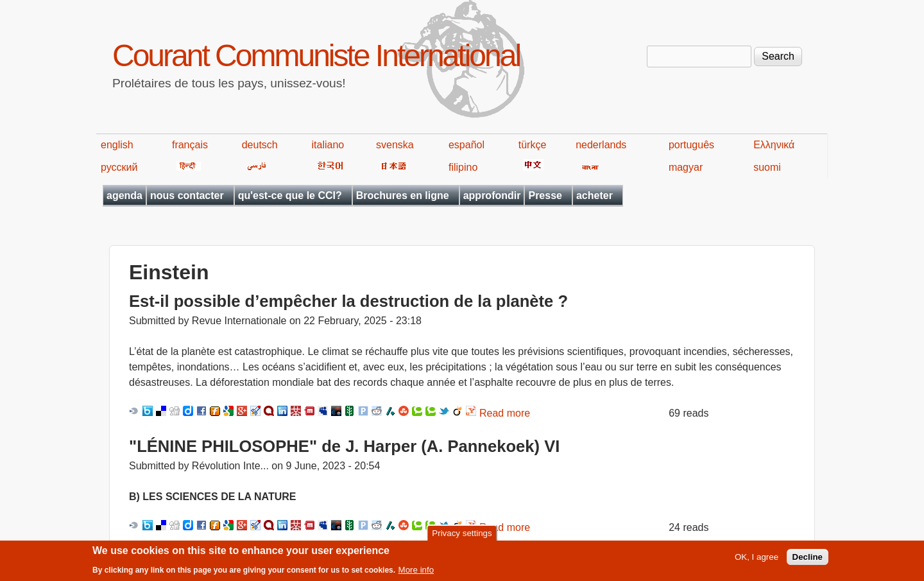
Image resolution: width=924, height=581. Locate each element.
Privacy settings (462, 537)
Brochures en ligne (403, 195)
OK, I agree (757, 561)
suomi (767, 167)
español (466, 145)
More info (416, 573)
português (691, 145)
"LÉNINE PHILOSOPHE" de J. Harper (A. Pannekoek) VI (344, 446)
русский (119, 167)
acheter (595, 195)
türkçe (533, 145)
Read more (505, 413)
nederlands (601, 145)
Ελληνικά (774, 145)
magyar (686, 167)
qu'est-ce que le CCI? (290, 195)
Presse (545, 195)
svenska (395, 145)
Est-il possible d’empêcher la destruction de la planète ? (348, 301)
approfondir (492, 195)
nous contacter (187, 195)
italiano (328, 145)
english (117, 145)
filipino (463, 167)
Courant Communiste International (316, 56)
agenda (124, 195)
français (190, 145)
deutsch (260, 145)
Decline (808, 561)
